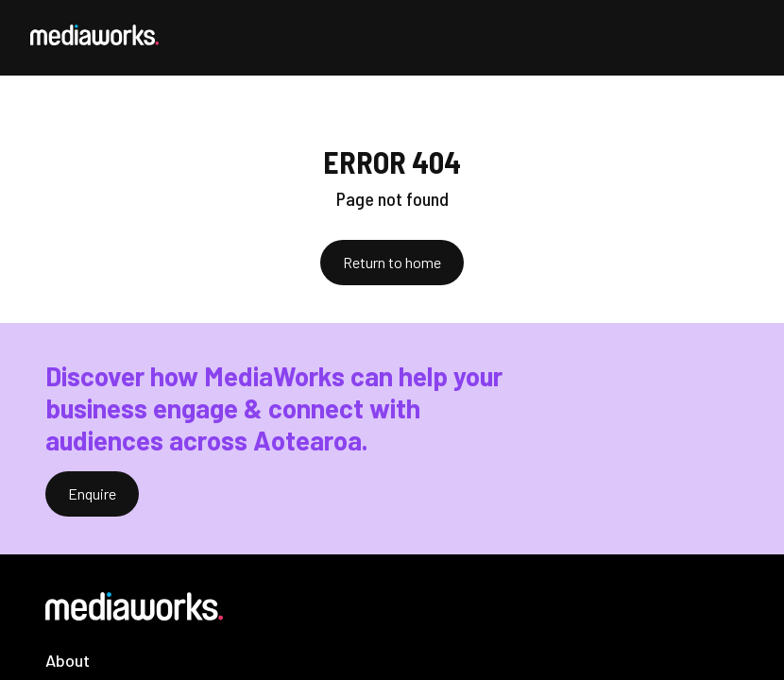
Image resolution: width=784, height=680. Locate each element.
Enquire (92, 493)
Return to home (392, 262)
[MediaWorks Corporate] (94, 35)
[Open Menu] (739, 38)
